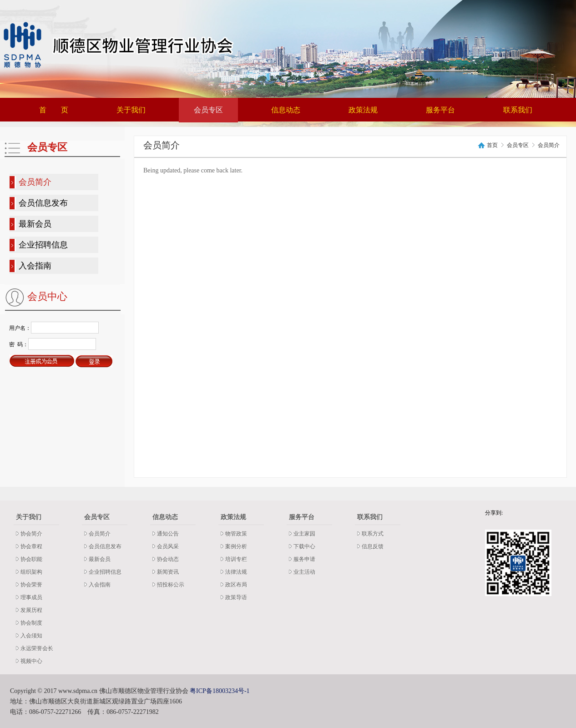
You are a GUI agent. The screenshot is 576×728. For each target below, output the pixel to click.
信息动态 (286, 110)
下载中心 (304, 546)
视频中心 (31, 661)
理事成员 (31, 597)
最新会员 (35, 224)
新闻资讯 (168, 572)
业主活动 (304, 572)
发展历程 (31, 610)
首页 (492, 145)
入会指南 (35, 266)
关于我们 (131, 110)
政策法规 (363, 110)
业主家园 (304, 534)
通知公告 (168, 534)
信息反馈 (373, 546)
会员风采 (168, 546)
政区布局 (236, 585)
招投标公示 (171, 585)
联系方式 (373, 534)
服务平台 (440, 110)
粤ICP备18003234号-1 (220, 691)
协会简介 (31, 534)
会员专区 (208, 110)
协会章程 (31, 546)
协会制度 (31, 623)
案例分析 (236, 546)
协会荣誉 (31, 585)
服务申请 (304, 559)
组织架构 (31, 572)
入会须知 (31, 636)
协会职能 (31, 559)
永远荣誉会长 (37, 648)
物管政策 (236, 534)
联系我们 (518, 110)
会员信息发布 (43, 203)
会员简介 (35, 182)
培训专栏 (236, 559)
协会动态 (168, 559)
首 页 (54, 110)
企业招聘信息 (43, 245)
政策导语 (236, 597)
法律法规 (236, 572)
